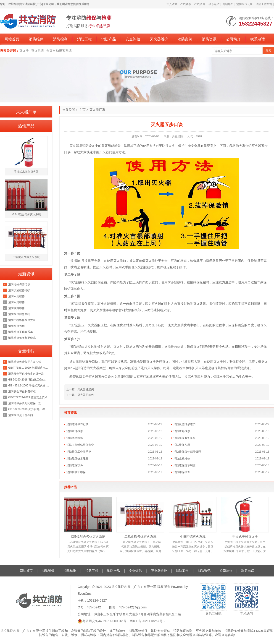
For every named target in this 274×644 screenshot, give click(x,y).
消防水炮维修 (182, 431)
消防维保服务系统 (184, 438)
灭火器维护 (159, 39)
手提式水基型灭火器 (26, 172)
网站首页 (12, 39)
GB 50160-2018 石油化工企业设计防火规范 (29, 380)
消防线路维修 (75, 438)
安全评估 (133, 39)
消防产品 (109, 39)
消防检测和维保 (76, 472)
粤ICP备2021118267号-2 (148, 621)
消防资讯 (209, 39)
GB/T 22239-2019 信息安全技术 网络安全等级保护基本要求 (29, 397)
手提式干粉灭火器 (245, 537)
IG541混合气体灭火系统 (88, 537)
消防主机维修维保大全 (80, 445)
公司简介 (233, 39)
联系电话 (214, 4)
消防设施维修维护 (184, 424)
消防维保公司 (245, 4)
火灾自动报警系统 (59, 51)
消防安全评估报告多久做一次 (26, 374)
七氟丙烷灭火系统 (193, 537)
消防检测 (60, 39)
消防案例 (185, 39)
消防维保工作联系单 (79, 452)
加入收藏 (172, 4)
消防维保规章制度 (184, 465)
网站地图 (228, 4)
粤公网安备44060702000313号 (104, 621)
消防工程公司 (264, 4)
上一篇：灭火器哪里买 (80, 389)
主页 (82, 110)
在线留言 (200, 4)
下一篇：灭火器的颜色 (80, 395)
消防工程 (84, 39)
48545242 (94, 607)
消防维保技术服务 (77, 459)
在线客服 (186, 4)
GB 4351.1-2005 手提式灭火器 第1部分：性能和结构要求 (29, 386)
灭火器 (24, 51)
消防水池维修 (75, 431)
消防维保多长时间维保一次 (25, 403)
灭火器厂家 (97, 110)
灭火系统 (37, 51)
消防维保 (36, 39)
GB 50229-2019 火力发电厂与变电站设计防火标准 (29, 409)
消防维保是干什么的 (21, 415)
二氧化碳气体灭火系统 (140, 537)
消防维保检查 (182, 472)
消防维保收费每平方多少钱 (25, 362)
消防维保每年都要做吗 (187, 452)
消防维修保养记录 (77, 424)
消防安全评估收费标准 (22, 391)
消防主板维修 (182, 459)
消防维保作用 (182, 445)
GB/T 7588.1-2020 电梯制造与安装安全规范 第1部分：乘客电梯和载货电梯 (29, 368)
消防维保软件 (75, 465)
